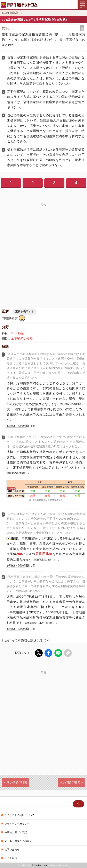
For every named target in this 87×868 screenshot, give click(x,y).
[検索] (36, 804)
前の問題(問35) (17, 782)
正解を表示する (25, 311)
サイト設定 (11, 858)
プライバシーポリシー (17, 824)
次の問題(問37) (70, 782)
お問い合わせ (12, 850)
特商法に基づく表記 (16, 832)
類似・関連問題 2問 (22, 566)
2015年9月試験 (10, 13)
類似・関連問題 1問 (22, 426)
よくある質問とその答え (18, 841)
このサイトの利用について (19, 815)
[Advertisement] (43, 250)
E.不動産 (18, 333)
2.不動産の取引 (22, 338)
